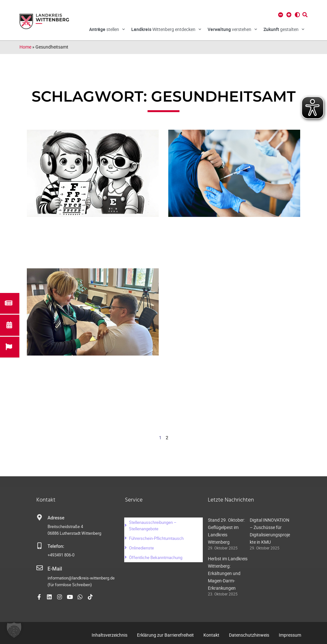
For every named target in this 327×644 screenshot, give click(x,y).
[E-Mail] (40, 568)
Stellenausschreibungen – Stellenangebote (153, 525)
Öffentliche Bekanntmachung (156, 557)
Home (25, 47)
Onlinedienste (141, 548)
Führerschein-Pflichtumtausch (156, 538)
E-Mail (54, 568)
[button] (14, 630)
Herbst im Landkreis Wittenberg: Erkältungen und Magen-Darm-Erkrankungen (228, 573)
